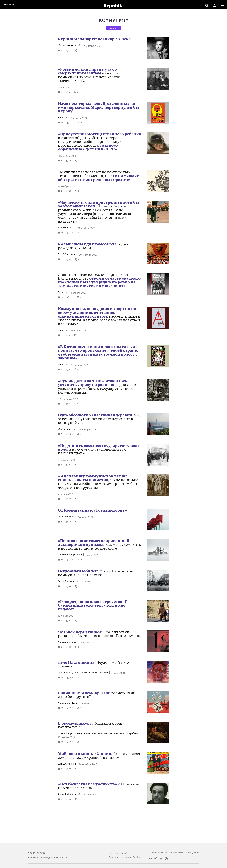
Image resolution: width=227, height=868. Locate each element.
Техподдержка (37, 853)
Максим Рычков (67, 227)
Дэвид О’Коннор (67, 763)
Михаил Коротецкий (69, 45)
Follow (113, 28)
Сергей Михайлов (68, 581)
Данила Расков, (83, 733)
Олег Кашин (83, 672)
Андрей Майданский (69, 794)
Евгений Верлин (67, 516)
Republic (63, 117)
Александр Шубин (68, 702)
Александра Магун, (102, 733)
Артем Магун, (66, 733)
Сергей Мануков (67, 428)
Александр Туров (68, 642)
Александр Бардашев (70, 554)
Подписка (9, 5)
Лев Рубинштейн (67, 254)
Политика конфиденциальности (48, 858)
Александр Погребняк (126, 733)
